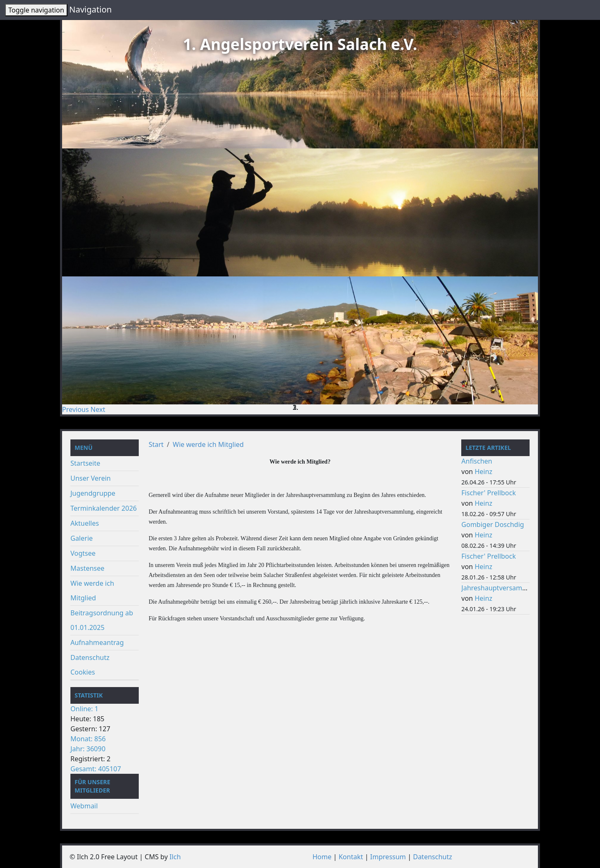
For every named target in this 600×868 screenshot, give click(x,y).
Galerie (82, 538)
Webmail (84, 806)
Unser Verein (91, 478)
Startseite (85, 463)
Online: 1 (84, 709)
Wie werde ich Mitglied (208, 444)
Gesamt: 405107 (96, 769)
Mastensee (87, 568)
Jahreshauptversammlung (502, 588)
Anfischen (477, 461)
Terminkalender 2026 (104, 508)
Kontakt (351, 857)
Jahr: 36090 (88, 749)
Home (322, 857)
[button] (76, 409)
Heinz (483, 472)
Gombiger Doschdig (492, 524)
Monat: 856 (88, 739)
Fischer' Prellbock (489, 493)
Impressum (388, 857)
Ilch (175, 857)
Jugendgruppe (93, 493)
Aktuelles (85, 523)
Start (156, 444)
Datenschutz (90, 657)
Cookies (83, 672)
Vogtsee (83, 553)
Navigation (90, 9)
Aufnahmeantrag (97, 642)
